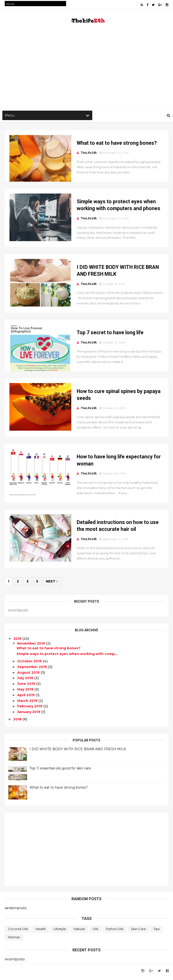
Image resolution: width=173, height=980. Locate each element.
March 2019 (28, 704)
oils (95, 932)
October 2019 (30, 664)
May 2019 (26, 692)
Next (52, 585)
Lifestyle (60, 932)
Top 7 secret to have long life (107, 334)
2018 (18, 722)
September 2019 (33, 670)
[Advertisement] (86, 71)
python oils (115, 932)
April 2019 (26, 698)
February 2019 (30, 709)
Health (41, 932)
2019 (18, 642)
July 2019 (26, 681)
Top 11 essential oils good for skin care (60, 771)
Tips (157, 932)
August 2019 (29, 676)
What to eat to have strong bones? (113, 144)
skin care (138, 932)
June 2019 (27, 687)
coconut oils (18, 932)
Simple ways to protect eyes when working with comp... (67, 657)
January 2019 (29, 715)
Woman (14, 940)
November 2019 (32, 646)
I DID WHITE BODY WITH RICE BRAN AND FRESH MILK (78, 752)
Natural (79, 932)
